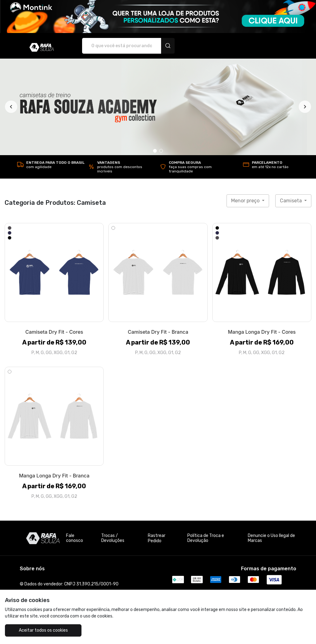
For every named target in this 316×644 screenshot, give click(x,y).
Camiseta (291, 201)
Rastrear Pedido (157, 538)
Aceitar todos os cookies (43, 630)
